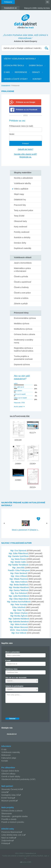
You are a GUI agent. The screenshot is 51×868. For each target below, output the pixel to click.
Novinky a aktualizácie (23, 178)
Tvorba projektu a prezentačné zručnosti (23, 358)
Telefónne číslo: (12, 669)
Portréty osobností (22, 232)
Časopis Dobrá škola (10, 771)
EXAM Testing (7, 798)
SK (47, 2)
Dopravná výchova (22, 365)
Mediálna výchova (22, 324)
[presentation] (26, 710)
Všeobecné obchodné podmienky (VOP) (18, 779)
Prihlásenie (8, 2)
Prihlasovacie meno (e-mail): (21, 126)
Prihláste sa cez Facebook (27, 110)
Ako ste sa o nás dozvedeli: (16, 678)
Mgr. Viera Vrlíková (19, 576)
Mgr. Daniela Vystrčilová (18, 556)
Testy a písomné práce (24, 210)
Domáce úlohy (20, 243)
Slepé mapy (19, 194)
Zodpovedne (7, 841)
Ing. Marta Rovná (18, 559)
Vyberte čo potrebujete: (15, 686)
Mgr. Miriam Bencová (19, 627)
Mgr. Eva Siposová (18, 551)
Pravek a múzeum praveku (13, 822)
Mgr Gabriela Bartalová (19, 622)
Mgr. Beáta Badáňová (19, 585)
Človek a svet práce (22, 293)
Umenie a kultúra (21, 298)
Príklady (5, 843)
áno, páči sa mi (19, 387)
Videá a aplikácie (21, 189)
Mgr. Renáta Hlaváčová (19, 587)
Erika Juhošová (19, 607)
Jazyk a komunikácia (23, 263)
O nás (7, 72)
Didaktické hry (20, 200)
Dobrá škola (36, 65)
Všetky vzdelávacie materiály (20, 59)
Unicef (4, 792)
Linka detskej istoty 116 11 (13, 835)
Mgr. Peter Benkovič (19, 573)
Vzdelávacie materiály (11, 752)
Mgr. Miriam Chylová (19, 613)
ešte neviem (18, 391)
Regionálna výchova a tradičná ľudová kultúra (24, 349)
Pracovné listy (20, 205)
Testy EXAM (19, 216)
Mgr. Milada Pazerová (19, 579)
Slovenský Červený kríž (11, 789)
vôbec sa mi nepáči (20, 398)
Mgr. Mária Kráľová (19, 582)
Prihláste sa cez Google (26, 102)
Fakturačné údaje (9, 758)
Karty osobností (21, 227)
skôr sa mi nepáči (20, 394)
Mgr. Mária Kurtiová (19, 624)
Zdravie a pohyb (21, 304)
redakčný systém (24, 856)
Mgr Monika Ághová (19, 616)
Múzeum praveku (9, 801)
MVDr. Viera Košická (19, 630)
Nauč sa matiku (8, 838)
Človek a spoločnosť (23, 282)
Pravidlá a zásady (9, 819)
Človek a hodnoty (21, 287)
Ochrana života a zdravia (25, 334)
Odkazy (36, 72)
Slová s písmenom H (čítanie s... (26, 530)
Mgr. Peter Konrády (19, 604)
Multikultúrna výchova (23, 329)
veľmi (16, 383)
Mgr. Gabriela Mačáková (19, 619)
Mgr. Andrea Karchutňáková (19, 602)
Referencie (21, 72)
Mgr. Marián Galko (18, 562)
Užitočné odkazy (8, 774)
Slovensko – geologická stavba (14, 816)
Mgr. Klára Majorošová (19, 599)
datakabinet (12, 734)
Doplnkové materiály (23, 248)
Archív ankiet (18, 407)
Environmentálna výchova (25, 318)
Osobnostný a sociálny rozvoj (24, 341)
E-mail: (8, 661)
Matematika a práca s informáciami (22, 270)
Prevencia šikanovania (11, 832)
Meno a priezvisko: (13, 652)
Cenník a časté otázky (16, 79)
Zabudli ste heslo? (26, 149)
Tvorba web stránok (9, 856)
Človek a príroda (21, 276)
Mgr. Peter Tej (19, 610)
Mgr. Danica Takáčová (19, 590)
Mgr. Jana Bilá (18, 568)
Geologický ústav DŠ (10, 795)
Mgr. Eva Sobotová (19, 593)
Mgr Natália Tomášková (18, 565)
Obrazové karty (20, 221)
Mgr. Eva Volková (19, 633)
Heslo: (12, 134)
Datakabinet (6, 86)
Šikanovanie (7, 814)
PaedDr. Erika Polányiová (19, 570)
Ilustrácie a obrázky (22, 237)
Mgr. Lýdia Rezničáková (19, 596)
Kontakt (37, 79)
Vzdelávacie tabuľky (23, 183)
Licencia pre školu (14, 65)
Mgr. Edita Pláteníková (18, 553)
